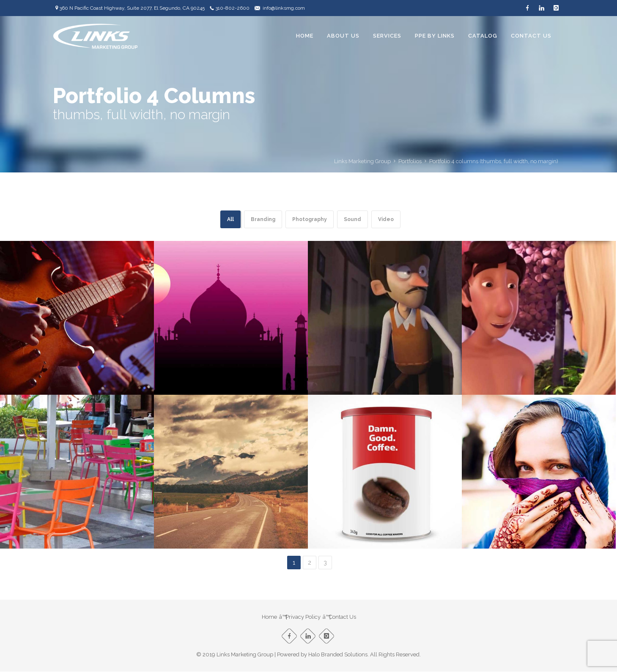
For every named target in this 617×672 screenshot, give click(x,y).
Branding (263, 219)
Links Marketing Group (362, 161)
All (230, 219)
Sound (352, 219)
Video (386, 219)
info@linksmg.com (284, 8)
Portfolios (410, 161)
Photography (310, 219)
